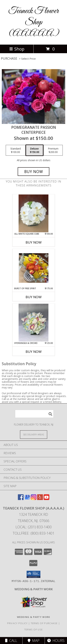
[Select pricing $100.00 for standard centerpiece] (16, 150)
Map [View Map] (34, 641)
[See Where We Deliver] (34, 434)
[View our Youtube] (46, 499)
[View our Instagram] (34, 499)
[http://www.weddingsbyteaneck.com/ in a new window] (34, 589)
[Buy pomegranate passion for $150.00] (34, 172)
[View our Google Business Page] (27, 499)
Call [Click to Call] (11, 641)
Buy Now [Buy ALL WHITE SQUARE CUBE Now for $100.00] (34, 242)
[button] (33, 574)
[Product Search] (34, 414)
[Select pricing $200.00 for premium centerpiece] (53, 150)
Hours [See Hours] (56, 641)
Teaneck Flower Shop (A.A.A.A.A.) (34, 22)
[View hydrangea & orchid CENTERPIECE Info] (33, 323)
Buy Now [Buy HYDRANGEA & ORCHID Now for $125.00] (34, 352)
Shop (17, 49)
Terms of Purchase (44, 623)
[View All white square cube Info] (33, 213)
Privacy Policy (17, 623)
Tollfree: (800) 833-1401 (33, 533)
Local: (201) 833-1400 (34, 527)
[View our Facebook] (21, 499)
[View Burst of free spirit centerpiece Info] (33, 268)
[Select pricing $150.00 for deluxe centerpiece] (34, 150)
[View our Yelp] (40, 499)
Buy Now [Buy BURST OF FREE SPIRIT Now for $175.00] (34, 297)
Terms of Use (34, 629)
